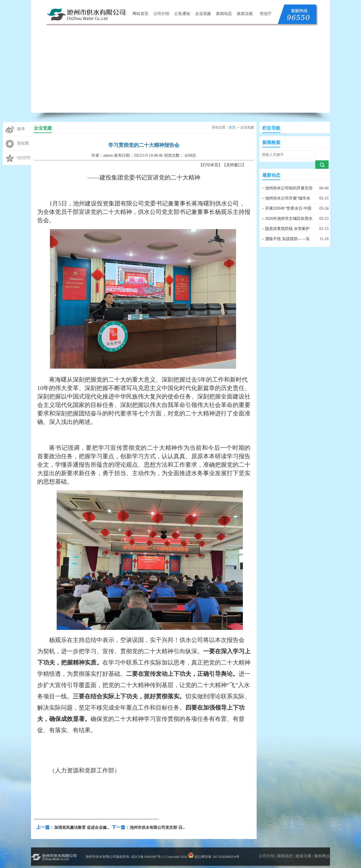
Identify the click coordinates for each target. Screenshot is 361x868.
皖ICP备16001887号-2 (148, 857)
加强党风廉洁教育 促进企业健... (82, 828)
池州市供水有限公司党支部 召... (157, 828)
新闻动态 (224, 14)
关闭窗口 (234, 165)
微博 (21, 129)
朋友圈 (23, 143)
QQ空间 (24, 158)
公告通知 (182, 14)
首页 (232, 127)
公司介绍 (161, 14)
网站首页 (140, 14)
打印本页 (210, 165)
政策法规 (245, 14)
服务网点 (322, 856)
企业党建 (203, 14)
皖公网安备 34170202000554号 (214, 857)
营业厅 (266, 14)
